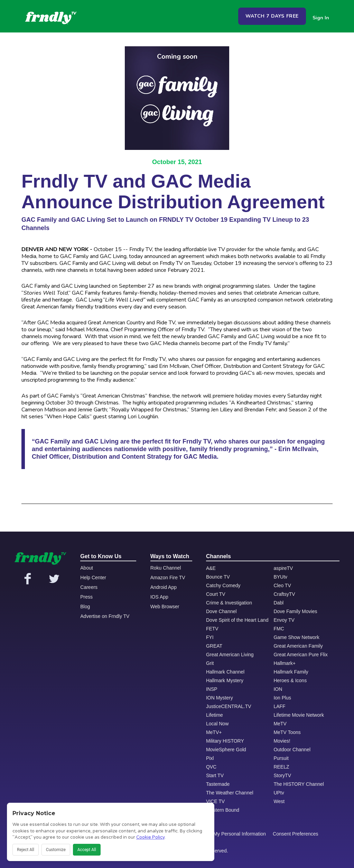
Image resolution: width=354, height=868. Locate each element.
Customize (56, 850)
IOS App (159, 597)
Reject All (26, 850)
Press (86, 597)
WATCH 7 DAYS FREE (272, 16)
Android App (164, 587)
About (87, 568)
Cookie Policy (150, 837)
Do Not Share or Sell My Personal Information (217, 834)
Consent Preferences (296, 834)
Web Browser (165, 607)
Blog (85, 607)
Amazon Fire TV (168, 578)
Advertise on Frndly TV (105, 616)
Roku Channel (166, 568)
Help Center (93, 578)
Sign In (321, 18)
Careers (89, 587)
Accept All (87, 850)
